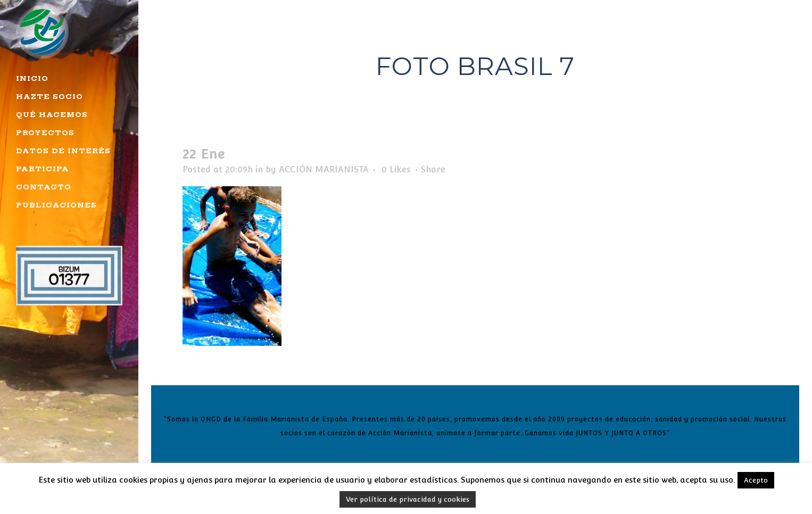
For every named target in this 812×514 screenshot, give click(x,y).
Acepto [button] (756, 480)
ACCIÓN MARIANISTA (324, 169)
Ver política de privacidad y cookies (408, 499)
